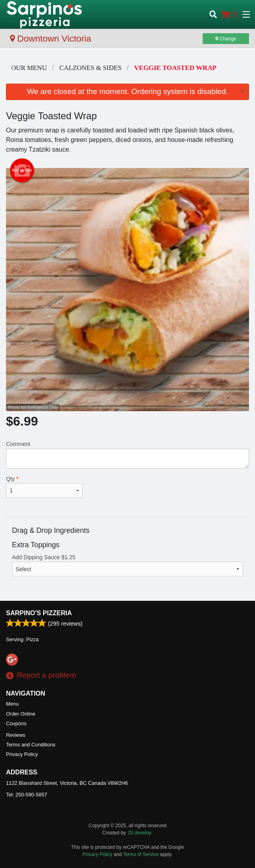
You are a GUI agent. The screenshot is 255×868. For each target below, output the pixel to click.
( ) (229, 14)
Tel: (27, 795)
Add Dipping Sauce (127, 565)
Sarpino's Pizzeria (39, 613)
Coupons (16, 723)
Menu (12, 704)
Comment (127, 455)
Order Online (21, 714)
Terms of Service (141, 854)
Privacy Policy (22, 754)
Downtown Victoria (51, 39)
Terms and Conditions (31, 745)
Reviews (16, 735)
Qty (44, 487)
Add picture (22, 170)
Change (226, 39)
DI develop (140, 833)
